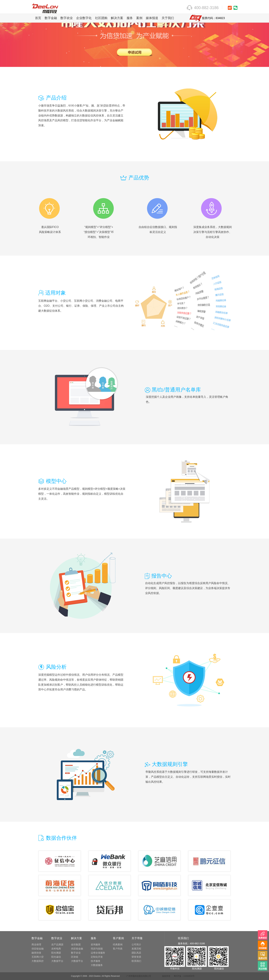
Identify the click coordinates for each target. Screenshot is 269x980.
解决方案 (117, 18)
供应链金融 (38, 949)
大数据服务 (97, 965)
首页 (38, 18)
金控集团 (76, 944)
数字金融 (51, 18)
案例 (139, 18)
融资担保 (36, 953)
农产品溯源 (57, 944)
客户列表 (118, 949)
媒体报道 (152, 18)
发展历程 (136, 949)
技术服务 (96, 961)
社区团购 (101, 18)
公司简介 (136, 944)
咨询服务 (96, 944)
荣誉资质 (136, 957)
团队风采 (136, 953)
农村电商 (56, 949)
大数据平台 (57, 961)
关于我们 (168, 18)
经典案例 (118, 944)
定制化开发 (97, 957)
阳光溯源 (56, 953)
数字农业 (67, 18)
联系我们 (136, 961)
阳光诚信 (56, 957)
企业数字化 (84, 18)
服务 (130, 18)
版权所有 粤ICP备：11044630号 (178, 976)
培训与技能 (97, 949)
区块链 (75, 957)
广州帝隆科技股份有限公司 (139, 976)
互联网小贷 (38, 957)
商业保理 (36, 944)
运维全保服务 (98, 953)
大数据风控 (38, 961)
